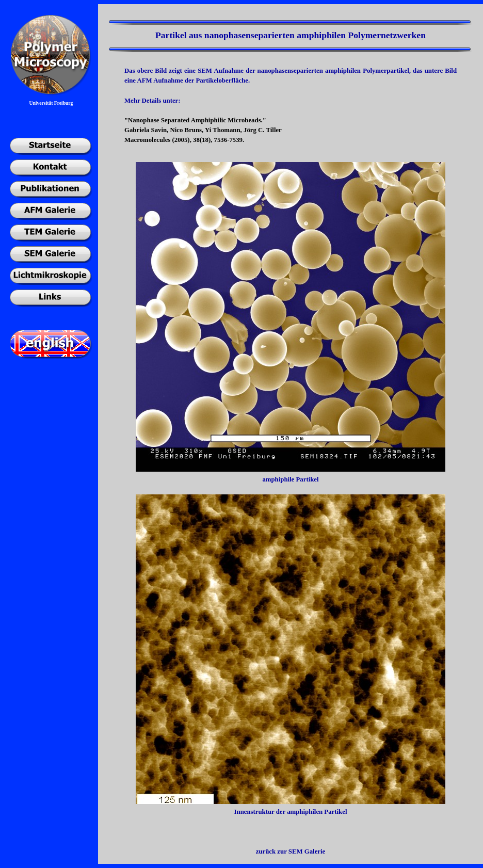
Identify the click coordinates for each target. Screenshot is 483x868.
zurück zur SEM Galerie (291, 851)
